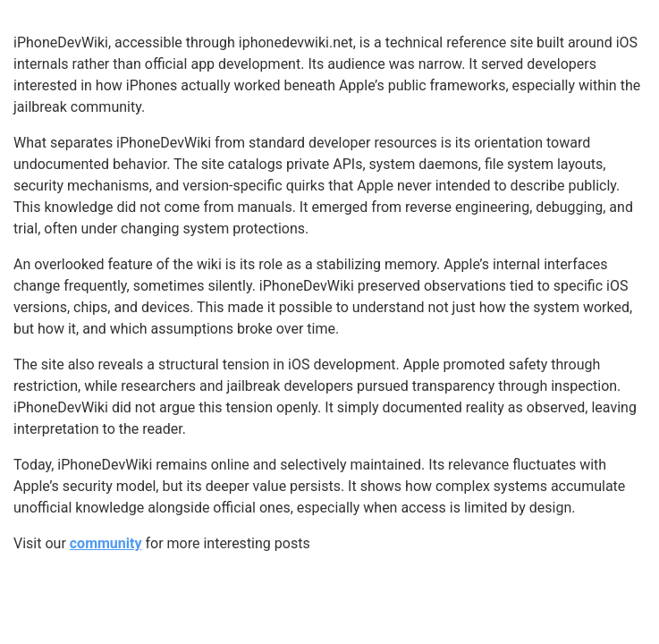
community (106, 543)
